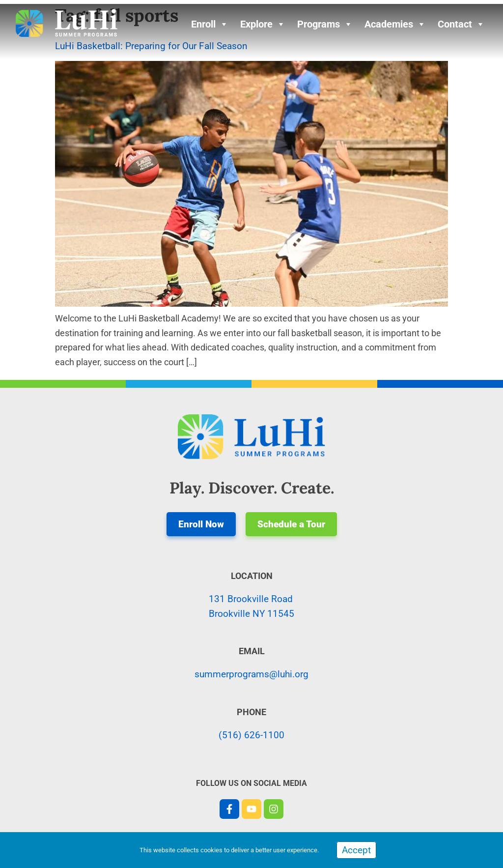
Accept (356, 850)
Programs (325, 24)
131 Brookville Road (251, 599)
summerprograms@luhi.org (251, 674)
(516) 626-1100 (251, 735)
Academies (395, 24)
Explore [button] (263, 24)
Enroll (210, 24)
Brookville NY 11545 (251, 614)
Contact (461, 24)
